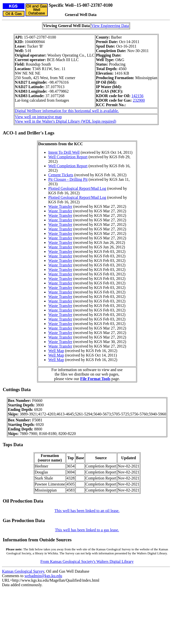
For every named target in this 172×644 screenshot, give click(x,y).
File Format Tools (95, 379)
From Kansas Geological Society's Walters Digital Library (87, 561)
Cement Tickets (61, 175)
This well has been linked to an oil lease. (87, 511)
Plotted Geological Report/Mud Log (77, 188)
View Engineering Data (110, 26)
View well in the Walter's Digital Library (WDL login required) (65, 121)
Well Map (56, 351)
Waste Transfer (60, 206)
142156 (137, 96)
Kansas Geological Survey (23, 571)
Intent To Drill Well (64, 152)
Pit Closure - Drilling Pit (68, 179)
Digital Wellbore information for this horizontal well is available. (67, 111)
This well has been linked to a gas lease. (87, 530)
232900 (139, 100)
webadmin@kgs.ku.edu (43, 576)
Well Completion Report (68, 157)
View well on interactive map (38, 117)
